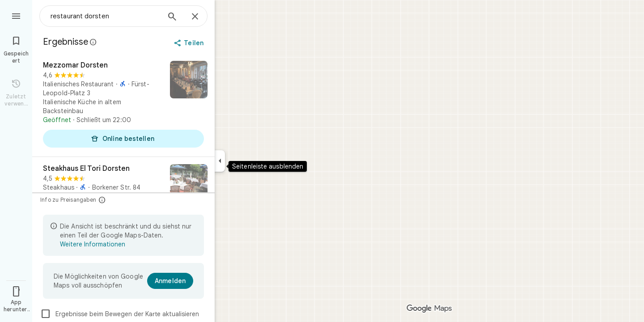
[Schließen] (195, 17)
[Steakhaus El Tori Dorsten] (123, 187)
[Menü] (16, 15)
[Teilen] (190, 43)
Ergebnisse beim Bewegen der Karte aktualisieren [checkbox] (120, 314)
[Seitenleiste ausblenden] (220, 161)
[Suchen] (172, 17)
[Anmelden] (170, 281)
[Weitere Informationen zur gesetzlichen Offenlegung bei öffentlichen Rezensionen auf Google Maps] (93, 42)
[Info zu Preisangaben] (102, 200)
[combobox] (105, 16)
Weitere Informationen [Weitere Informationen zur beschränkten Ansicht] (93, 244)
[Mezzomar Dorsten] (123, 105)
